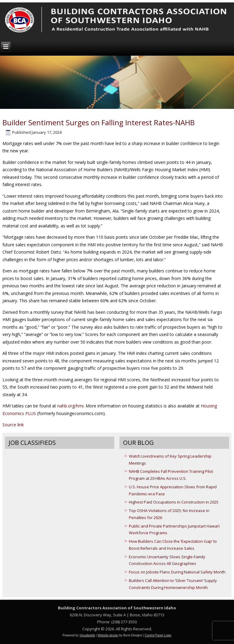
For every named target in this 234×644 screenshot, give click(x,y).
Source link (13, 425)
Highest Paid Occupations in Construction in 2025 (174, 502)
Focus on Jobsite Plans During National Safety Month (177, 572)
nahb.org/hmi (70, 406)
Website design (108, 635)
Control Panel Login (158, 635)
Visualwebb (87, 635)
